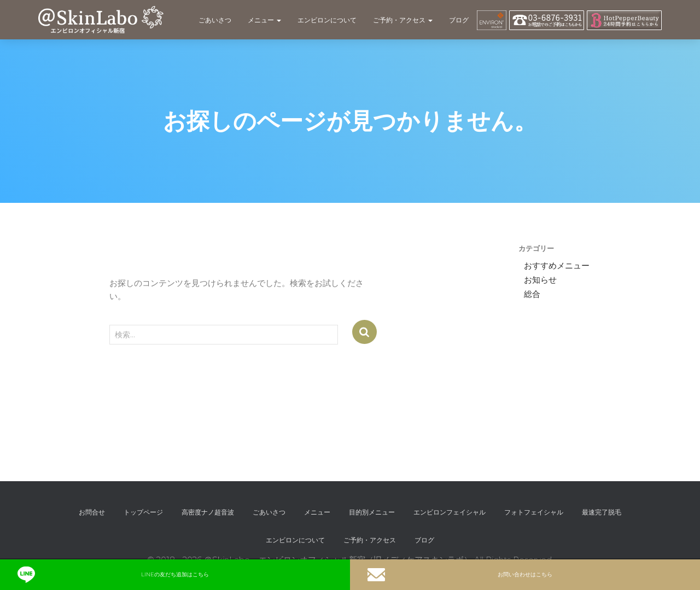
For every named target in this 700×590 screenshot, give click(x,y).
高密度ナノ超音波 (208, 512)
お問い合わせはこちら (460, 575)
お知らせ (540, 280)
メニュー (264, 20)
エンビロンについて (327, 20)
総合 (532, 294)
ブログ (459, 20)
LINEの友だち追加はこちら (113, 575)
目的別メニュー (372, 512)
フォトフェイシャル (534, 512)
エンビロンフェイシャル (450, 512)
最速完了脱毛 (602, 512)
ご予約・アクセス (403, 20)
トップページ (143, 512)
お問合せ (92, 512)
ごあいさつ (215, 20)
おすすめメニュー (557, 266)
